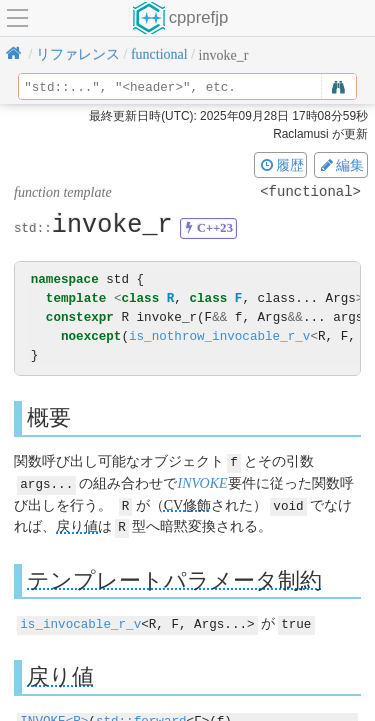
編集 (341, 165)
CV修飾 (187, 503)
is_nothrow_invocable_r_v (219, 336)
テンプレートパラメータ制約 (174, 576)
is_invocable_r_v (80, 620)
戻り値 (77, 524)
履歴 (281, 165)
